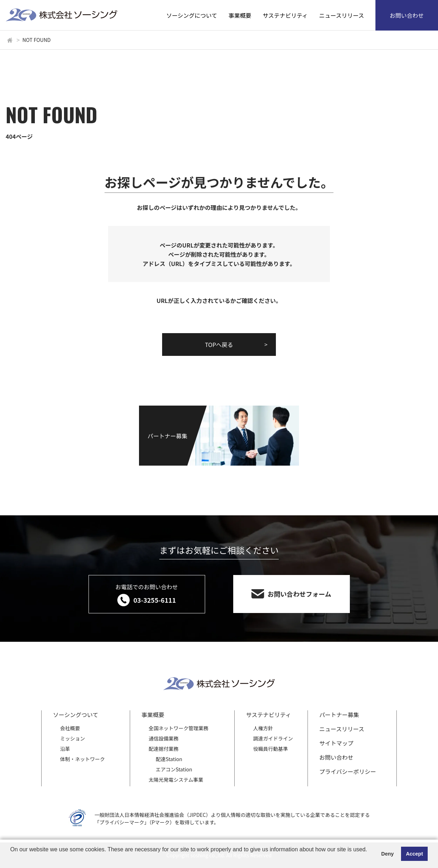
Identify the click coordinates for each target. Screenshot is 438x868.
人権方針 (263, 728)
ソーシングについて (192, 15)
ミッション (73, 738)
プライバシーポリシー (348, 771)
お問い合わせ (407, 15)
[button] (11, 859)
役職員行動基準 (271, 749)
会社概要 (70, 728)
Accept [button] (415, 854)
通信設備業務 (164, 738)
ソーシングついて (76, 715)
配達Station (169, 759)
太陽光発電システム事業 (176, 780)
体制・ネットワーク (82, 759)
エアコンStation (174, 769)
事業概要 (240, 15)
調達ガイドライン (273, 738)
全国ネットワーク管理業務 (178, 728)
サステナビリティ (285, 15)
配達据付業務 (164, 749)
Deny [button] (387, 854)
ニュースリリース (342, 15)
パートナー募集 (339, 715)
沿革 (65, 749)
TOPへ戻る (219, 345)
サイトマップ (336, 743)
